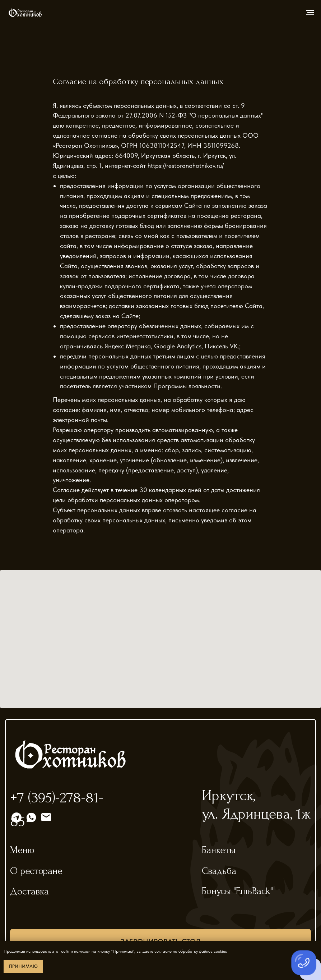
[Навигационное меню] (310, 13)
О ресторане (36, 871)
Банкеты (219, 850)
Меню (22, 850)
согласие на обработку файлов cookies (191, 951)
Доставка (29, 891)
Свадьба (219, 871)
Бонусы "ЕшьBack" (237, 891)
